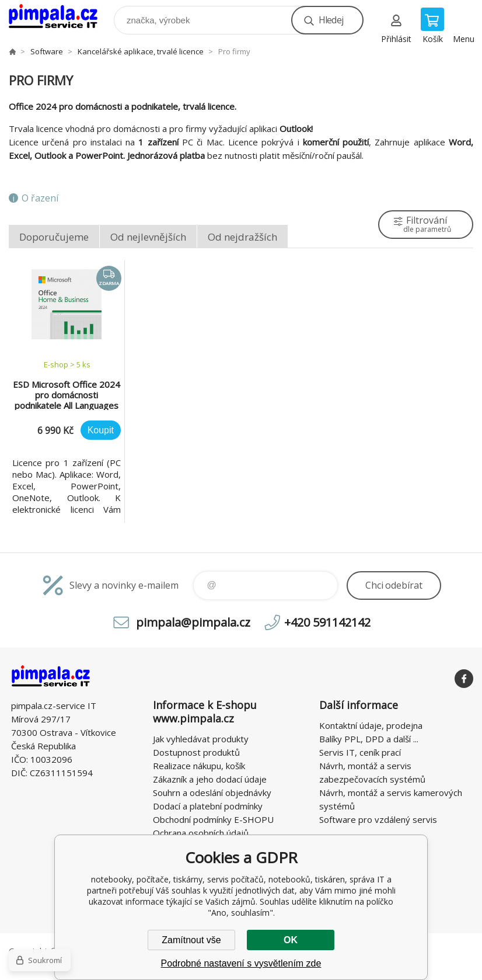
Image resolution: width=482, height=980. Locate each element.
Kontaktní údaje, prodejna (371, 725)
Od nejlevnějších (148, 237)
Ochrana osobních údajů (201, 833)
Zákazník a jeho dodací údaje (210, 779)
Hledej (331, 20)
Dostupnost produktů (196, 752)
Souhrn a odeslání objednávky (212, 793)
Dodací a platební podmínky (208, 806)
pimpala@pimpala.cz (193, 622)
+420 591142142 (327, 622)
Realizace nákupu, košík (199, 766)
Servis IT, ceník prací (360, 752)
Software (47, 51)
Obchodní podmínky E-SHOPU (213, 819)
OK (291, 940)
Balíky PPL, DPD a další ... (369, 739)
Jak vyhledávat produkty (201, 739)
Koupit (101, 430)
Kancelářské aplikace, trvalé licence (141, 51)
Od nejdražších (242, 237)
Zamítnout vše (191, 940)
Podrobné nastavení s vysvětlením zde (241, 963)
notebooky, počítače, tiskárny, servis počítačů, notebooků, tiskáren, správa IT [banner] (60, 17)
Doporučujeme (54, 237)
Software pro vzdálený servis (378, 819)
